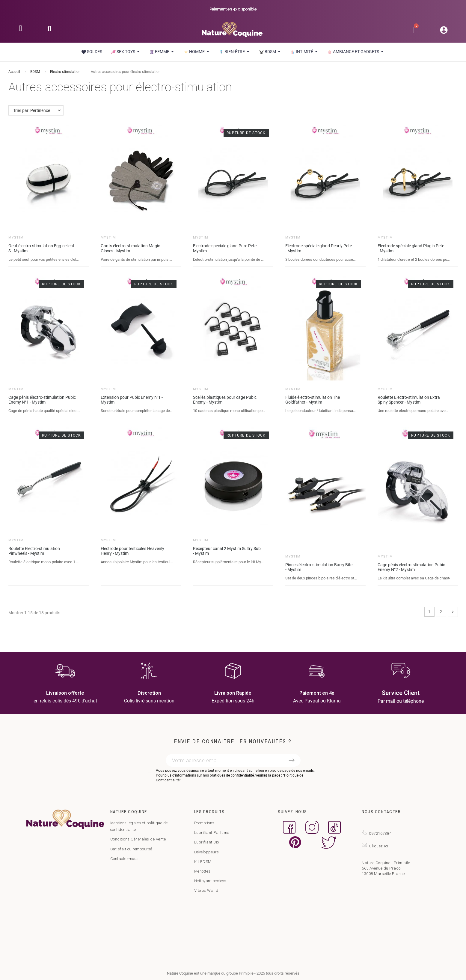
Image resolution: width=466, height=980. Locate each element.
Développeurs (207, 852)
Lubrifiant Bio (207, 842)
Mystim (16, 237)
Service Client (401, 693)
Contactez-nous (125, 859)
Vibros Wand (206, 890)
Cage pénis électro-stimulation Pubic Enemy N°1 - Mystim (42, 400)
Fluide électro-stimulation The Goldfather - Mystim (313, 400)
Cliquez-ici (379, 846)
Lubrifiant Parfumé (212, 833)
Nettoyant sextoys (210, 881)
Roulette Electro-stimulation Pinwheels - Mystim (34, 551)
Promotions (204, 823)
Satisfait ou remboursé (131, 849)
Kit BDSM (203, 862)
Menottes (202, 871)
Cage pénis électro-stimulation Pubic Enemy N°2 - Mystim (411, 567)
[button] (49, 30)
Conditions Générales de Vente (138, 839)
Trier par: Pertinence (32, 110)
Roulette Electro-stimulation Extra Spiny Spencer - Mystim (409, 400)
